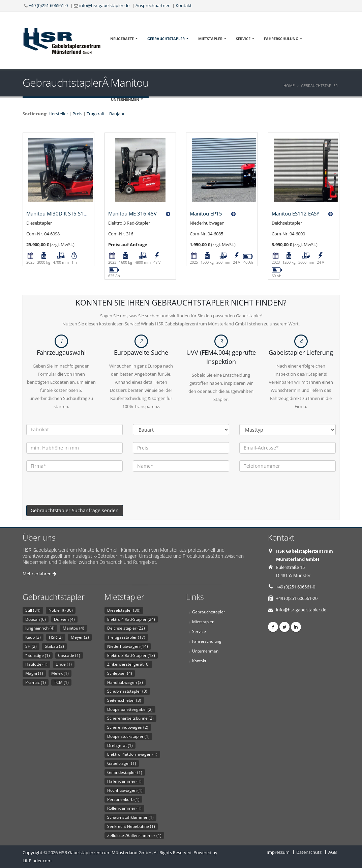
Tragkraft (96, 114)
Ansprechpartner (153, 5)
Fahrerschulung (281, 39)
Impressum (278, 852)
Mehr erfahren (39, 574)
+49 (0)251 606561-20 (297, 598)
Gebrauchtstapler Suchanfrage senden (75, 510)
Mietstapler (210, 39)
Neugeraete (122, 39)
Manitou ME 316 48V (132, 213)
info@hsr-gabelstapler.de (104, 5)
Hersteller (58, 114)
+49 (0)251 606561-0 (48, 5)
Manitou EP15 (206, 213)
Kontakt (184, 5)
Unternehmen (125, 99)
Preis (77, 114)
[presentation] (78, 492)
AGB (333, 852)
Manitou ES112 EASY (295, 213)
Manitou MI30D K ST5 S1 (55, 213)
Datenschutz (309, 852)
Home (289, 85)
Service (243, 39)
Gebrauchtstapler (166, 39)
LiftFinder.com (37, 861)
